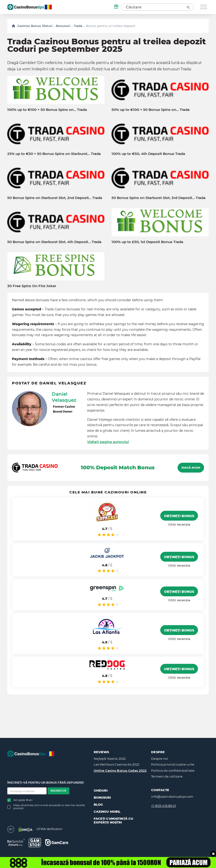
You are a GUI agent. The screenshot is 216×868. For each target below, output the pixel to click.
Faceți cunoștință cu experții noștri (114, 820)
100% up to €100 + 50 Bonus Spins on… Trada (47, 110)
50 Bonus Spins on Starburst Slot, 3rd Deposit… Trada (158, 198)
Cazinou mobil (107, 812)
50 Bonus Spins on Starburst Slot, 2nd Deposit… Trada (55, 198)
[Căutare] (188, 7)
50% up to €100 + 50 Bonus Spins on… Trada (151, 110)
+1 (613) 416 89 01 (164, 806)
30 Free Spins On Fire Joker (32, 286)
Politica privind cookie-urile (173, 764)
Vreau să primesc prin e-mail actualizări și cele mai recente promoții (46, 807)
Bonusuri (63, 26)
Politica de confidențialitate (173, 770)
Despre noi (160, 759)
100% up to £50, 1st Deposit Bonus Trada (147, 242)
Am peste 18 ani (20, 800)
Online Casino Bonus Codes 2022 (120, 770)
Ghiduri (101, 790)
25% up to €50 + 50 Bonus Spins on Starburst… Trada (54, 154)
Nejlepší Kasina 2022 (110, 759)
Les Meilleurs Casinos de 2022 (117, 764)
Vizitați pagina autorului (108, 442)
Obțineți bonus (179, 516)
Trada (78, 26)
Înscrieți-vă (58, 791)
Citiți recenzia (179, 524)
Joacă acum (191, 468)
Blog (98, 804)
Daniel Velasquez (64, 397)
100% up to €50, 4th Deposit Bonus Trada (148, 154)
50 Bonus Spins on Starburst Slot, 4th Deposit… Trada (54, 242)
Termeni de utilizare (167, 776)
